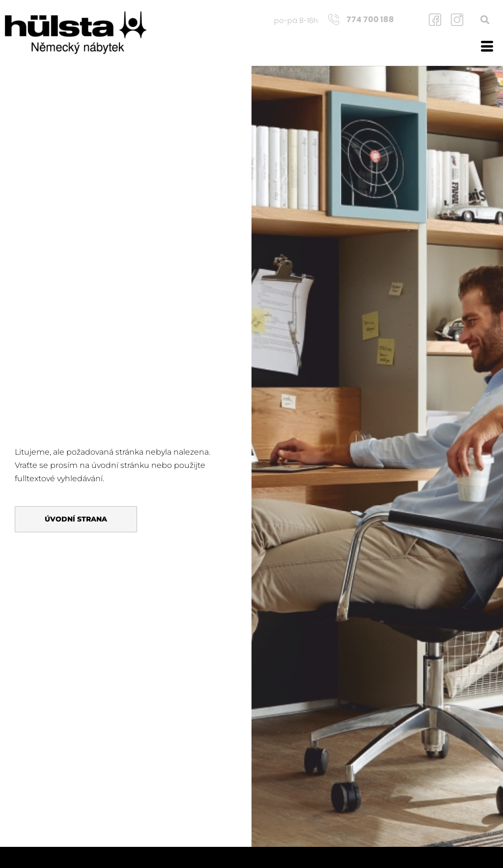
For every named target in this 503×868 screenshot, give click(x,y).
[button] (485, 19)
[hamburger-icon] (487, 48)
